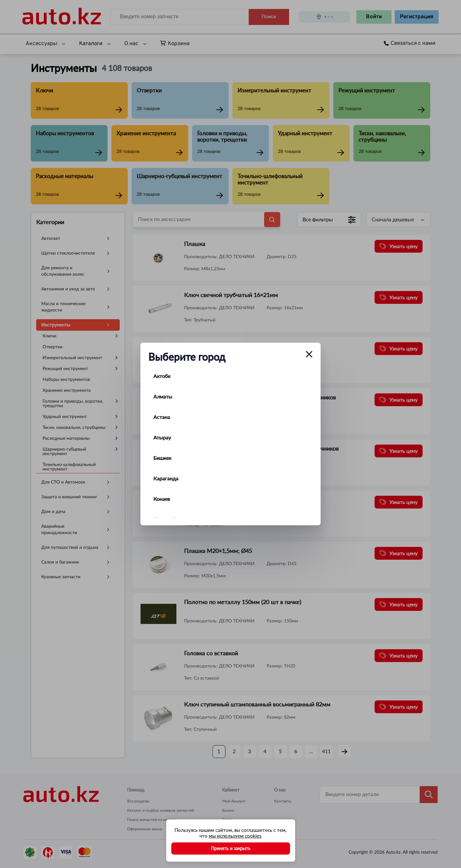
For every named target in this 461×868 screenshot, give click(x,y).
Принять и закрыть (231, 848)
